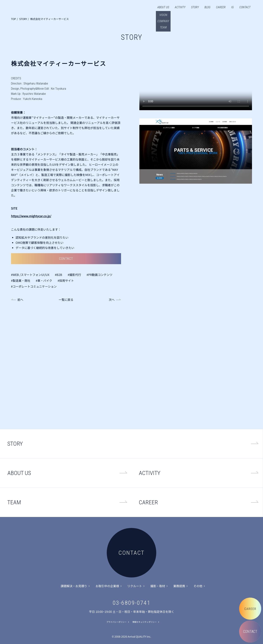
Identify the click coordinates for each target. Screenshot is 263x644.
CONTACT (245, 7)
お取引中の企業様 (107, 586)
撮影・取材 (158, 586)
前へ (20, 300)
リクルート (135, 586)
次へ (112, 300)
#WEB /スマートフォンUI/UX (30, 275)
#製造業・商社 (21, 280)
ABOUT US (163, 7)
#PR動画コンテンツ (99, 275)
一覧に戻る (66, 300)
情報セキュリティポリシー (145, 622)
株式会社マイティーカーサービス (50, 19)
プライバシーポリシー (116, 622)
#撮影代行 (74, 275)
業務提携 (179, 586)
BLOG (207, 7)
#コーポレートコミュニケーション (34, 286)
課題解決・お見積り (74, 586)
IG (232, 7)
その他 (198, 586)
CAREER (221, 7)
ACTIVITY (180, 7)
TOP (13, 19)
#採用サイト (66, 280)
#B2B (59, 275)
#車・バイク (44, 280)
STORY (195, 7)
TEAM (14, 502)
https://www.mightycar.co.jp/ (31, 216)
